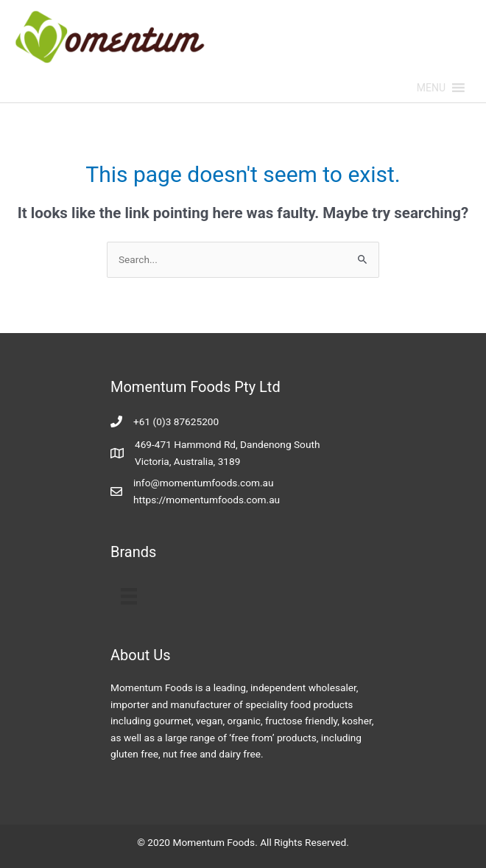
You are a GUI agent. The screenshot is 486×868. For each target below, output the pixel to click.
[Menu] (129, 596)
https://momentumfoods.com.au (207, 500)
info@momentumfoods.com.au (204, 483)
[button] (431, 88)
